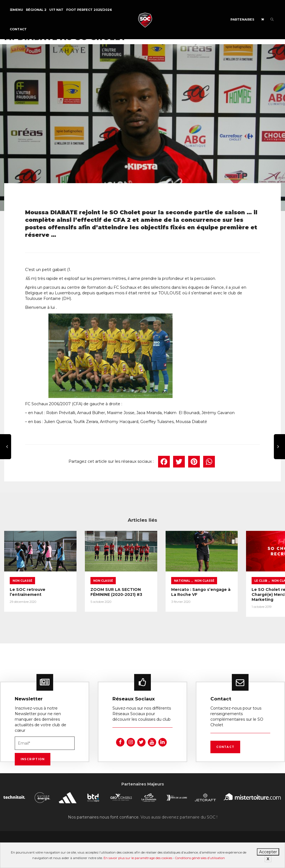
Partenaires (242, 19)
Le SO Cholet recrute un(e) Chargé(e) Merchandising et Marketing (246, 592)
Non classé (22, 575)
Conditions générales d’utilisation (200, 858)
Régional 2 (36, 10)
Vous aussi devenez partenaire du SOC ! (179, 815)
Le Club (233, 575)
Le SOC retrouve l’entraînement (28, 587)
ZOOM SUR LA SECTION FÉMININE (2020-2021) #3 (107, 587)
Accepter (268, 852)
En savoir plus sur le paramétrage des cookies (138, 858)
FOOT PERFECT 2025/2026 (89, 10)
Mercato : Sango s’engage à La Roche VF (178, 587)
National (163, 575)
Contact (18, 29)
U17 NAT (56, 10)
